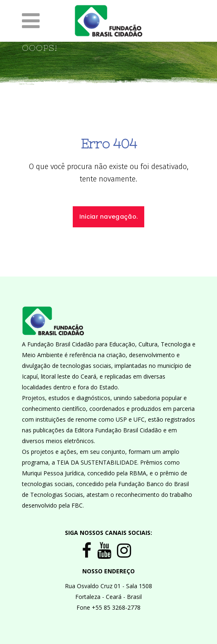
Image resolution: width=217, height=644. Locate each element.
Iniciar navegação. (108, 217)
